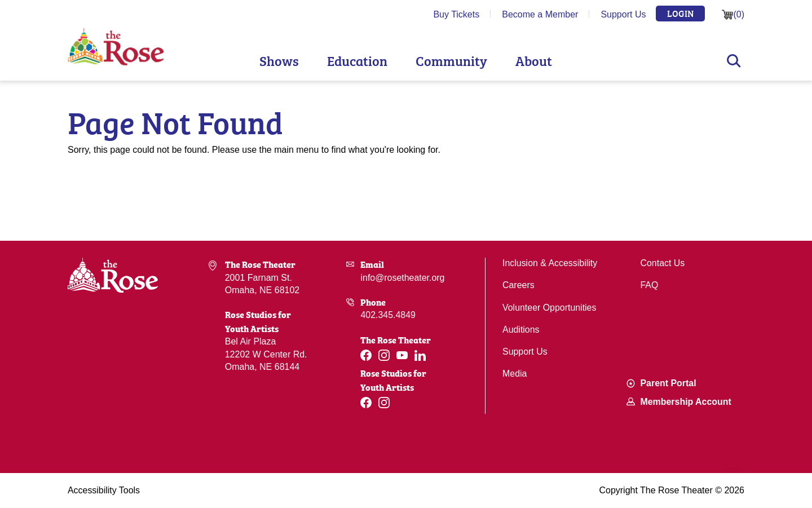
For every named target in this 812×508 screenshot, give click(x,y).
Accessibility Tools (104, 490)
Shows (279, 60)
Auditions (521, 330)
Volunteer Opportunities (550, 308)
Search (734, 61)
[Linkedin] (420, 355)
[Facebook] (366, 355)
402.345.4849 (388, 315)
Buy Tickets (456, 14)
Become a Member (540, 14)
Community (451, 60)
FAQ (650, 285)
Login (680, 13)
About (534, 60)
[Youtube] (402, 355)
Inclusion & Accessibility (550, 263)
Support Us (623, 14)
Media (515, 374)
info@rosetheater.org (403, 278)
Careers (518, 285)
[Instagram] (384, 355)
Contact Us (663, 263)
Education (357, 60)
